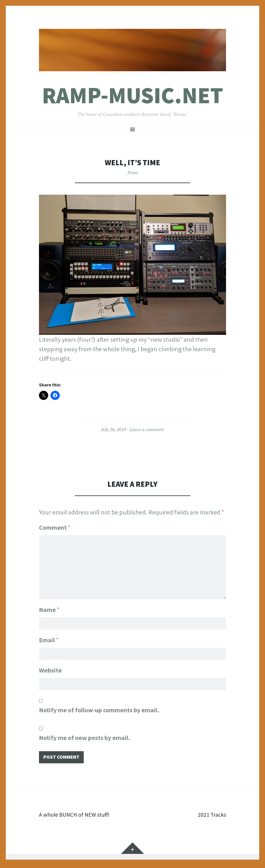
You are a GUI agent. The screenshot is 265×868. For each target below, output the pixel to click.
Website (50, 670)
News (133, 172)
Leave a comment (147, 429)
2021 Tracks (210, 817)
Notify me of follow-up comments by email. (99, 711)
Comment (55, 527)
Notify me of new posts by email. (84, 739)
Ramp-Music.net (132, 95)
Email (49, 639)
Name (49, 608)
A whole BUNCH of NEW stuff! (78, 817)
